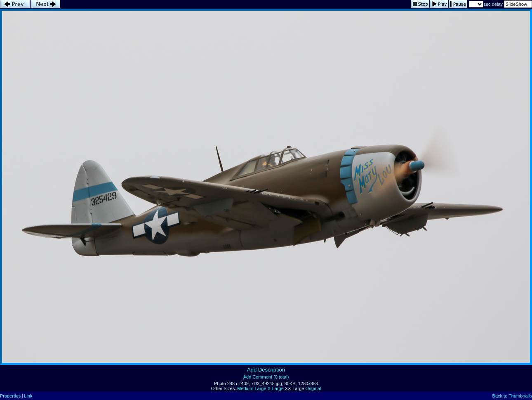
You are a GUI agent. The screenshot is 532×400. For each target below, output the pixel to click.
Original (313, 388)
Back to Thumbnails (512, 396)
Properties (10, 396)
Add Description (266, 370)
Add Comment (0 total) (266, 377)
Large (260, 388)
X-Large (276, 388)
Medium (245, 388)
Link (28, 396)
